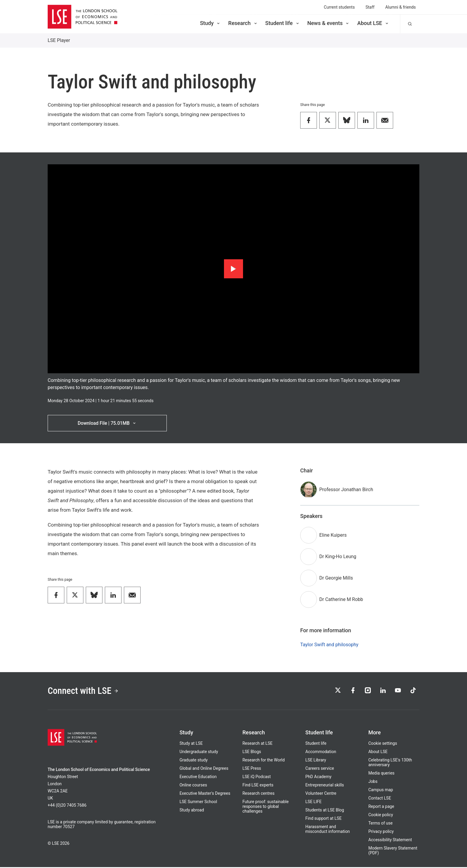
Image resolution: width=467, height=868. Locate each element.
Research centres (259, 794)
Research (243, 23)
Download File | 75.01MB (107, 423)
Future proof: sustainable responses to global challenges (266, 807)
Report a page (381, 807)
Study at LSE (191, 744)
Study (210, 23)
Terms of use (381, 824)
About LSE (373, 23)
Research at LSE (257, 744)
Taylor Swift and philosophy (329, 645)
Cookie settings (383, 744)
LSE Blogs (252, 753)
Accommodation (321, 753)
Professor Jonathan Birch (346, 490)
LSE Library (316, 761)
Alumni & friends (400, 7)
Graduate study (194, 761)
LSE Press (252, 769)
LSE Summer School (198, 803)
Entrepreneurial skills (324, 786)
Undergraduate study (199, 753)
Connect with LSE (84, 691)
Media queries (382, 774)
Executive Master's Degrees (205, 794)
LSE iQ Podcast (257, 778)
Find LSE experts (258, 786)
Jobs (373, 782)
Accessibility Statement (390, 841)
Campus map (381, 791)
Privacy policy (381, 832)
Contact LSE (380, 799)
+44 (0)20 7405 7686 (67, 806)
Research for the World (264, 761)
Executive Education (198, 778)
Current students (339, 7)
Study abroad (192, 811)
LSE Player (59, 40)
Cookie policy (381, 816)
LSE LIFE (313, 803)
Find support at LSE (323, 819)
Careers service (320, 769)
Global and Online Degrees (204, 769)
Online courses (193, 786)
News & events (329, 23)
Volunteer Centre (321, 794)
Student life (283, 23)
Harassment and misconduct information (327, 830)
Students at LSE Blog (325, 811)
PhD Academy (318, 778)
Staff (370, 7)
